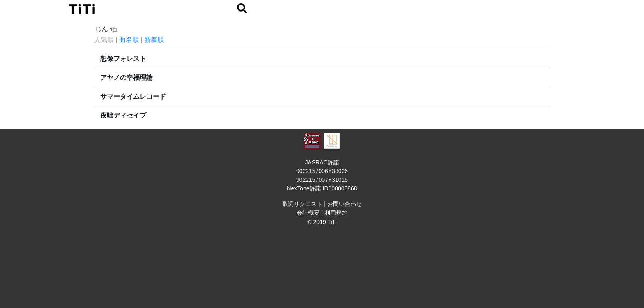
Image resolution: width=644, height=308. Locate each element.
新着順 (154, 40)
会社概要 (308, 213)
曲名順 (129, 40)
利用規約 (336, 213)
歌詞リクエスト (302, 204)
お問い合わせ (345, 204)
